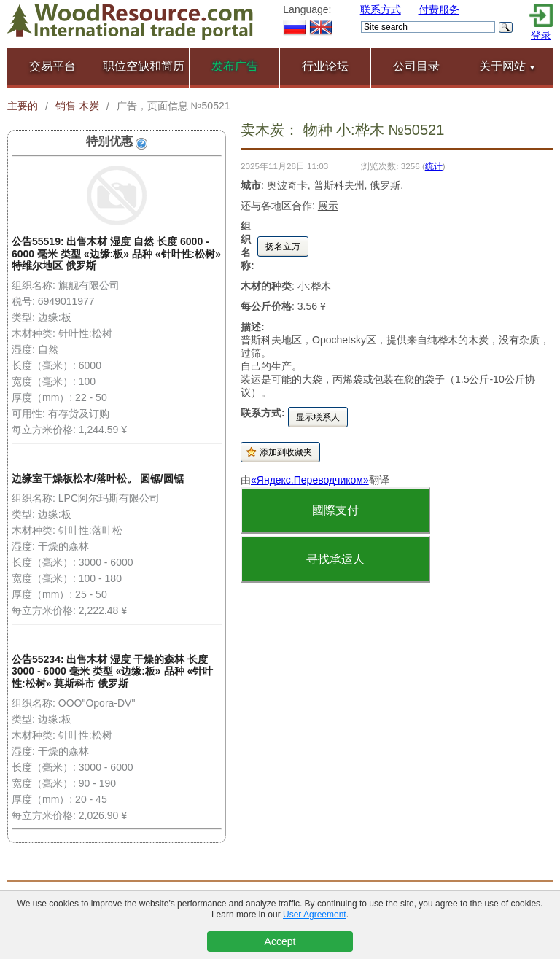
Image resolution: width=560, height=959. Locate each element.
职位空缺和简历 (144, 66)
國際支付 (335, 510)
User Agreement (315, 915)
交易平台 (52, 66)
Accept (280, 941)
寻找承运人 (335, 559)
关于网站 (507, 66)
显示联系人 (318, 417)
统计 (434, 166)
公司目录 (416, 66)
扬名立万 (283, 246)
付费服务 (439, 9)
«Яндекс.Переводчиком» (310, 480)
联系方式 (381, 9)
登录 (541, 35)
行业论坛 (325, 66)
